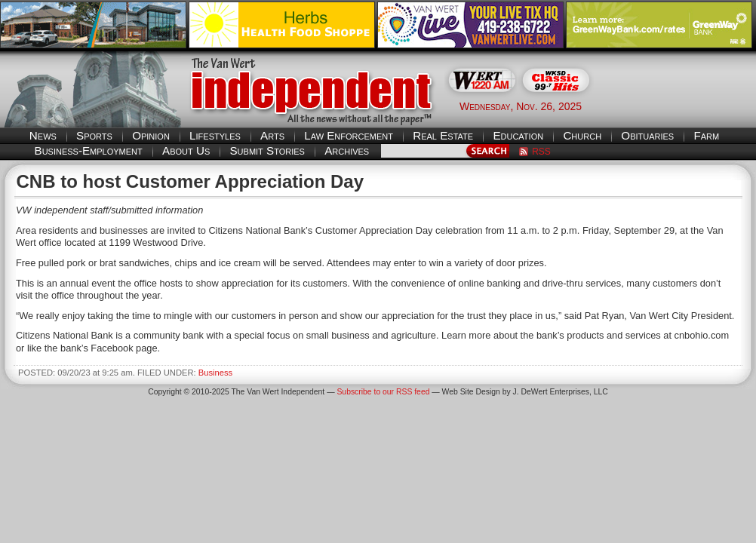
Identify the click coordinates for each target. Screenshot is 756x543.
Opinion (151, 135)
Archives (347, 150)
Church (582, 135)
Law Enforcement (349, 135)
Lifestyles (215, 135)
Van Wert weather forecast (681, 106)
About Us (186, 150)
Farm (706, 135)
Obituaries (647, 135)
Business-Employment (89, 150)
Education (518, 135)
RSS (541, 152)
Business (215, 373)
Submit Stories (267, 150)
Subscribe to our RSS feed (383, 392)
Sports (94, 135)
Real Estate (443, 135)
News (43, 135)
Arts (272, 135)
